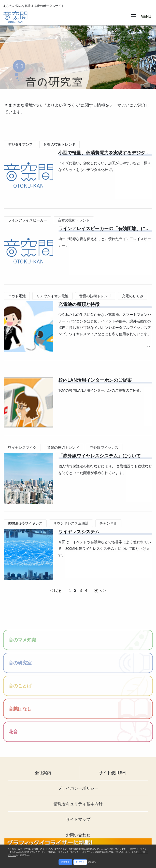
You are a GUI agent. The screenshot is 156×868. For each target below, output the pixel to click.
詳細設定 (92, 862)
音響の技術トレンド (60, 144)
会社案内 (43, 773)
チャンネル (108, 523)
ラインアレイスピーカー (27, 220)
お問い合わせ (78, 835)
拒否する (80, 862)
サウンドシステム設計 (71, 523)
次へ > (100, 591)
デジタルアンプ (20, 144)
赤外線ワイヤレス (104, 448)
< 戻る (56, 591)
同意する (65, 862)
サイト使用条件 (113, 773)
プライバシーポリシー (78, 788)
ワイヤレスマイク (22, 448)
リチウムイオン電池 (52, 296)
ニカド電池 (17, 296)
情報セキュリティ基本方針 (78, 804)
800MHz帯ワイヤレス (25, 523)
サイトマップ (78, 819)
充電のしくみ (133, 296)
